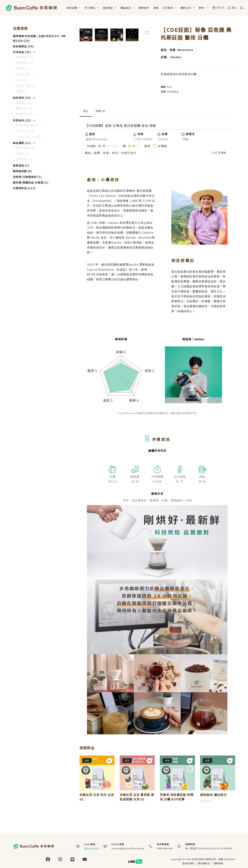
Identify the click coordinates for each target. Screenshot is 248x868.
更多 (204, 8)
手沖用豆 (92, 8)
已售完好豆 (173, 92)
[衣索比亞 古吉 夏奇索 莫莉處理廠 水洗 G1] (137, 793)
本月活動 (74, 8)
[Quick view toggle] (109, 781)
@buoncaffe (92, 848)
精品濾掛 (128, 8)
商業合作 (144, 8)
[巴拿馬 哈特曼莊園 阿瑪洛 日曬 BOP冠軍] (177, 793)
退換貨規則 (188, 863)
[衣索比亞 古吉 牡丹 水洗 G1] (97, 793)
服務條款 (219, 863)
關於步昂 (188, 8)
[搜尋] (242, 8)
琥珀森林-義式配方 (213, 815)
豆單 (156, 8)
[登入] (232, 8)
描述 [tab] (86, 131)
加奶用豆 (110, 8)
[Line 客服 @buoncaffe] (78, 846)
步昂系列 (170, 8)
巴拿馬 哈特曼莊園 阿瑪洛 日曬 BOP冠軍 (177, 817)
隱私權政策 (204, 863)
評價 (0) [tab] (100, 131)
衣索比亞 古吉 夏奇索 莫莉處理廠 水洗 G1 (137, 817)
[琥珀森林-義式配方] (218, 793)
